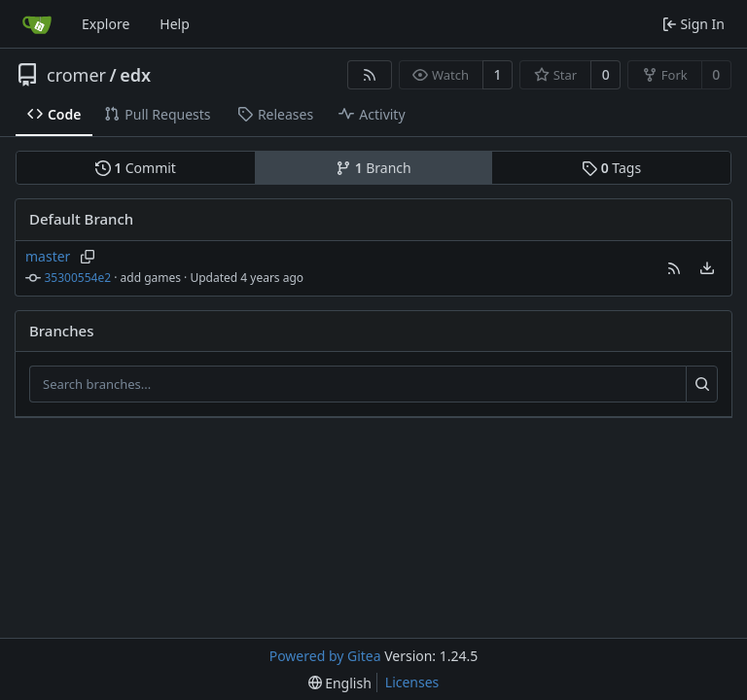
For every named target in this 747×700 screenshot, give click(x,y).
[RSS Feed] (370, 75)
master (48, 256)
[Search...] (702, 384)
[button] (674, 268)
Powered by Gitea (325, 656)
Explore (106, 24)
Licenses (412, 682)
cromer (76, 75)
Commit (136, 168)
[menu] (707, 268)
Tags (611, 168)
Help (175, 24)
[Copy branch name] (87, 257)
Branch (373, 168)
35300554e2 (78, 278)
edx (135, 75)
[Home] (37, 24)
